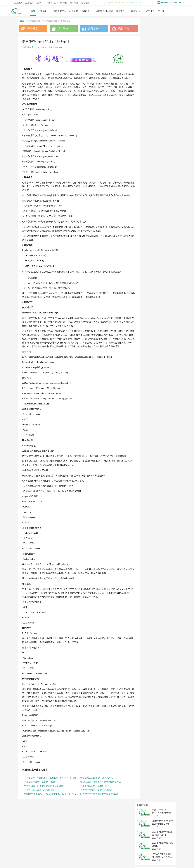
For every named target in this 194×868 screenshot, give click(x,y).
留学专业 (74, 3)
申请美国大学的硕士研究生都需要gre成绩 (44, 797)
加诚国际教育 (28, 47)
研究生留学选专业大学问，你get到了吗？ (156, 168)
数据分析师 (31, 859)
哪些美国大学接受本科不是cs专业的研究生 (97, 793)
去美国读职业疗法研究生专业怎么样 (154, 155)
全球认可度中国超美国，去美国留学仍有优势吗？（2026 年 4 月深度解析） (163, 74)
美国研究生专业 (55, 47)
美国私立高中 (146, 270)
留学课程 (63, 3)
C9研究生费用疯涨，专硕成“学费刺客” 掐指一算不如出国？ (53, 805)
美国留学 (18, 3)
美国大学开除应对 (164, 257)
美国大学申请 (77, 847)
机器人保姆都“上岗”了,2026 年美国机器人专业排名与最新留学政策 (163, 29)
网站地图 (85, 3)
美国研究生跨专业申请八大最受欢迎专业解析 (158, 194)
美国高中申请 (164, 270)
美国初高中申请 (78, 843)
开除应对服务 (77, 839)
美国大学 (29, 3)
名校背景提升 (77, 831)
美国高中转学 (146, 275)
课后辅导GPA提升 (104, 11)
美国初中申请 (164, 275)
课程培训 (61, 29)
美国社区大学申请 (146, 262)
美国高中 (40, 3)
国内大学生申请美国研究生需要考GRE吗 (96, 805)
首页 (33, 11)
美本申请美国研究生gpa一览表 (91, 797)
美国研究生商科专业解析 (149, 173)
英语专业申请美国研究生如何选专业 (154, 186)
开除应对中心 (60, 11)
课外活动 (118, 29)
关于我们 (162, 11)
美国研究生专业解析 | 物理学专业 (153, 181)
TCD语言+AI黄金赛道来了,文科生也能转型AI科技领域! (50, 789)
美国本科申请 (146, 252)
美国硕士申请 (146, 289)
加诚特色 (135, 11)
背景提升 (120, 11)
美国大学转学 (164, 252)
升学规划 (43, 11)
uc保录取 (74, 11)
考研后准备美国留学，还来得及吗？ (94, 789)
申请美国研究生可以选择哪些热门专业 (155, 164)
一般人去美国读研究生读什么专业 (40, 801)
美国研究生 (51, 3)
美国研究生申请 (146, 284)
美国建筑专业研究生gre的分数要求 (41, 793)
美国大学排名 (146, 257)
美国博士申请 (164, 289)
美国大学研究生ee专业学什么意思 (93, 801)
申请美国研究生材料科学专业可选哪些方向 (157, 177)
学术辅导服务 (77, 835)
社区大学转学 (164, 262)
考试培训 (85, 11)
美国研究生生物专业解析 (149, 190)
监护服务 (150, 11)
